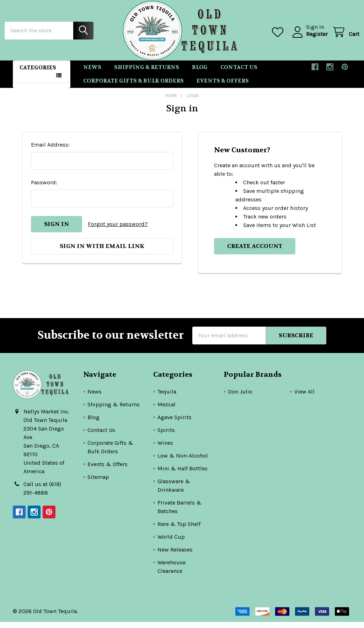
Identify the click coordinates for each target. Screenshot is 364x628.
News (92, 73)
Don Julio (240, 398)
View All (304, 398)
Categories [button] (38, 74)
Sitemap (98, 483)
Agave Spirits (175, 423)
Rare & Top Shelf (179, 530)
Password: (44, 188)
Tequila (167, 398)
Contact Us (239, 73)
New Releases (175, 556)
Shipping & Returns (147, 73)
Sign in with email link (102, 252)
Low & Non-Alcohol (183, 462)
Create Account (255, 252)
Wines (165, 449)
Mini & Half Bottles (183, 474)
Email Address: (50, 151)
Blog (200, 73)
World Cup (171, 543)
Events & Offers (223, 87)
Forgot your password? (118, 230)
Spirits (166, 436)
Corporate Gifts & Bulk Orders (133, 87)
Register (309, 38)
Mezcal (167, 410)
